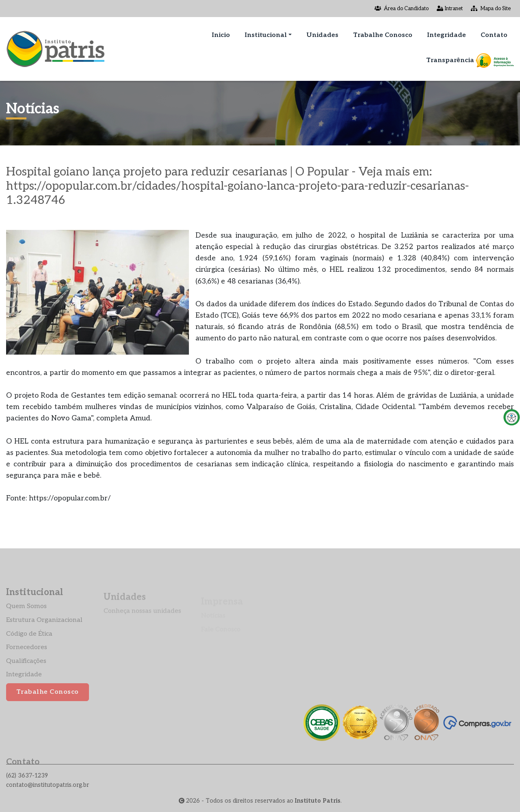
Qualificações (26, 671)
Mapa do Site (491, 9)
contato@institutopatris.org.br (48, 785)
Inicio (221, 35)
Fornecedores (27, 658)
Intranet (450, 9)
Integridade (446, 35)
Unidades (322, 35)
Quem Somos (26, 617)
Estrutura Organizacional (44, 630)
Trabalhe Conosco (383, 35)
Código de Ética (29, 644)
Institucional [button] (266, 35)
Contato (494, 35)
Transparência (470, 60)
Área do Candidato (402, 9)
